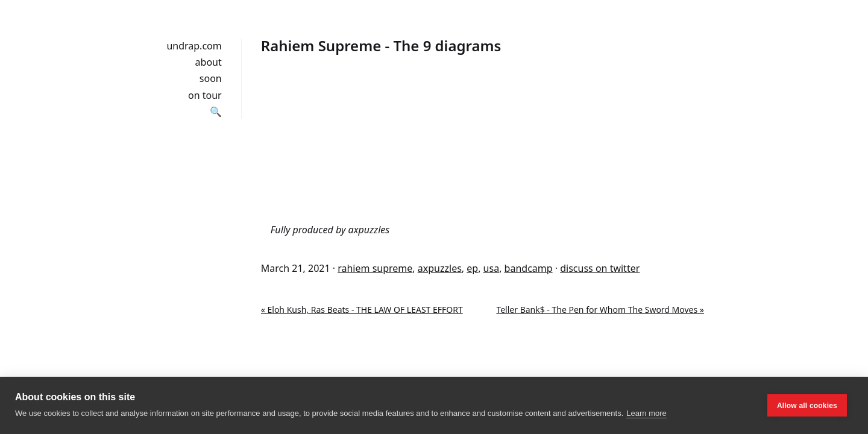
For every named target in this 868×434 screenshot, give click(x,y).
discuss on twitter (600, 268)
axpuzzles (440, 268)
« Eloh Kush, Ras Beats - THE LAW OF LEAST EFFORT (362, 310)
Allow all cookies (807, 406)
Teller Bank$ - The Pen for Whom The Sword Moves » (600, 310)
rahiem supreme (375, 268)
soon (211, 78)
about (209, 62)
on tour (205, 95)
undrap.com (194, 46)
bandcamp (529, 268)
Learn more (646, 413)
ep (472, 268)
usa (492, 268)
